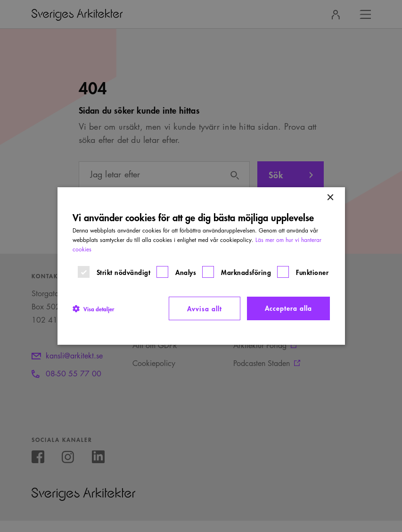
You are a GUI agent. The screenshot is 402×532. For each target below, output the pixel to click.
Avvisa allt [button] (205, 308)
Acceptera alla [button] (288, 308)
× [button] (330, 198)
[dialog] (201, 266)
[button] (93, 308)
